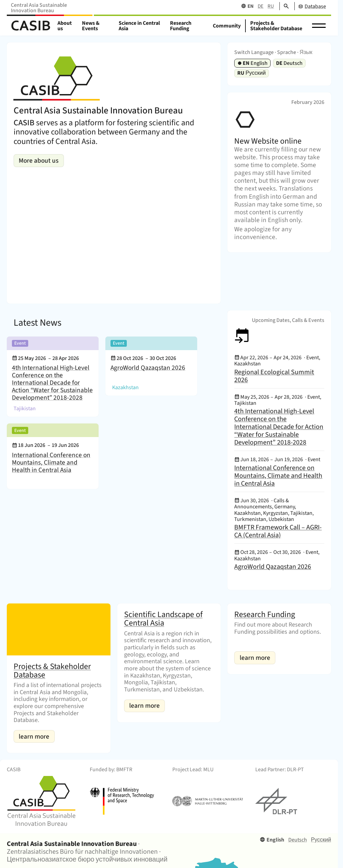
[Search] (284, 6)
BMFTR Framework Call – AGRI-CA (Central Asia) (278, 531)
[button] (319, 26)
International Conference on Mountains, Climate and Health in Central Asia (51, 463)
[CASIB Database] (310, 6)
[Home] (31, 26)
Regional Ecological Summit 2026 (274, 376)
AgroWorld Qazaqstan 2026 (148, 368)
